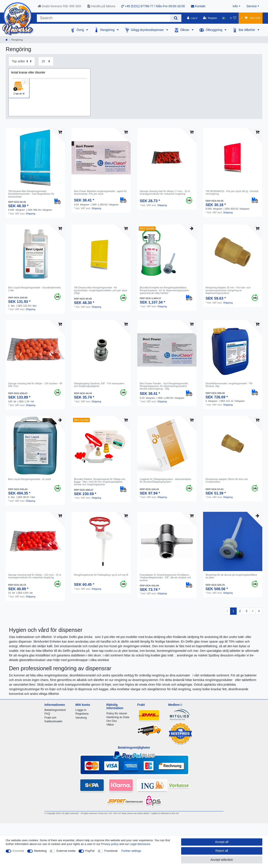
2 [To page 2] (240, 611)
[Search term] (104, 18)
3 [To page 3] (247, 611)
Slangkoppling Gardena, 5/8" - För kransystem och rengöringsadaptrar (99, 385)
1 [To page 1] (233, 611)
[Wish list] (233, 18)
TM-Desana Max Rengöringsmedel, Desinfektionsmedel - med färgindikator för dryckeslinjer (31, 194)
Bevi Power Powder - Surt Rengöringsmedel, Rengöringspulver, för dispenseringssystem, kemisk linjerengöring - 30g (164, 386)
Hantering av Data (118, 717)
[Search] (176, 18)
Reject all (222, 851)
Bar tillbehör (247, 30)
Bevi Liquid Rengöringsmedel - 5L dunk (29, 479)
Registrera (82, 714)
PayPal (90, 851)
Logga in (81, 710)
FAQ (47, 714)
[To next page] (253, 611)
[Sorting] (22, 61)
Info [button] (235, 6)
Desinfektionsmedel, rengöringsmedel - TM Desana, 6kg (229, 385)
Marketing (40, 851)
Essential (19, 851)
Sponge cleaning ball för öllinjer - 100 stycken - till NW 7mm (35, 385)
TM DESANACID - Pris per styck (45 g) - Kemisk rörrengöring (232, 192)
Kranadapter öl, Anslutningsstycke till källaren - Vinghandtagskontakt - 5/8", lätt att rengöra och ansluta (165, 578)
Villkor (110, 725)
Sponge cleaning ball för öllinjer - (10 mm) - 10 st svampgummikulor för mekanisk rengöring (35, 576)
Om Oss (112, 721)
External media (66, 851)
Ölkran (185, 30)
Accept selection (222, 860)
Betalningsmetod (55, 710)
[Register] (210, 18)
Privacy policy (110, 844)
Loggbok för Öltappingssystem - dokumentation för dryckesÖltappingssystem (165, 480)
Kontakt (198, 6)
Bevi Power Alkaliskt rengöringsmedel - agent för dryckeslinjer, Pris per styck (100, 192)
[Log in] (192, 18)
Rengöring (108, 30)
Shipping (30, 214)
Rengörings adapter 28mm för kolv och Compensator (227, 480)
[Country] (224, 18)
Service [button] (252, 6)
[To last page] (259, 611)
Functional (111, 851)
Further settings (131, 851)
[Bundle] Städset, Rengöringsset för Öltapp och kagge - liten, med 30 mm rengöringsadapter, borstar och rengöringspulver (100, 482)
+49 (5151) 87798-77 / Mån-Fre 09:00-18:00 (153, 6)
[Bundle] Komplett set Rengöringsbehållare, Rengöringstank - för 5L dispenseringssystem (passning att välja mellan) (164, 290)
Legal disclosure (140, 844)
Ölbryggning (214, 30)
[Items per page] (46, 61)
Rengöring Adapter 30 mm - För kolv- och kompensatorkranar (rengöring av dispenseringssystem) (228, 290)
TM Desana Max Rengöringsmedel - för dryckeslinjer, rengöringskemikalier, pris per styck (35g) (100, 290)
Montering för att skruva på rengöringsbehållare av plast (231, 576)
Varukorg (81, 718)
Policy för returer (117, 713)
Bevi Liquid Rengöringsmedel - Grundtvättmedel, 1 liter (35, 289)
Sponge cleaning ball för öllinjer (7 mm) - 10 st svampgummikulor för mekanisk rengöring (165, 192)
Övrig (81, 30)
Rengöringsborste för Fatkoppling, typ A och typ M (101, 575)
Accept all (222, 842)
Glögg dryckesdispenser (148, 30)
